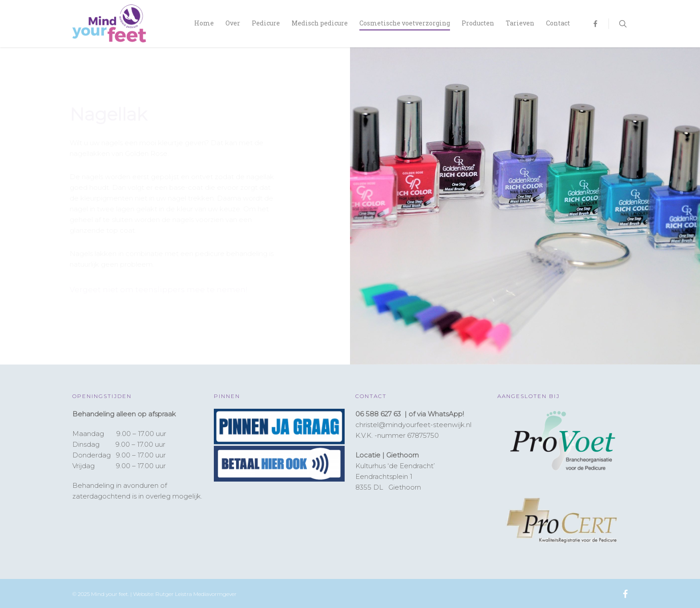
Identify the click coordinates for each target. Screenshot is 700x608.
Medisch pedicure (320, 23)
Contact (558, 23)
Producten (478, 23)
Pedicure (266, 23)
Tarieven (520, 23)
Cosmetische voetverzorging (405, 23)
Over (233, 23)
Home (204, 23)
